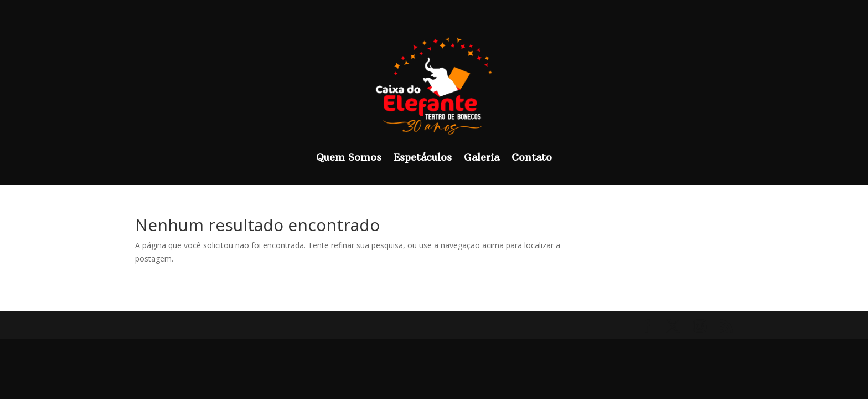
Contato (532, 157)
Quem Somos (349, 157)
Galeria (482, 157)
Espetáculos (423, 157)
